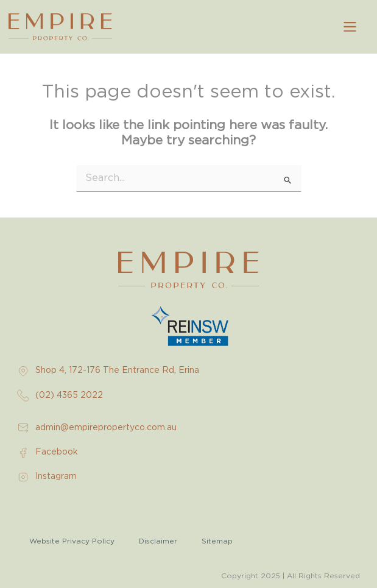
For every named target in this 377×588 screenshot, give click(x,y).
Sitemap (217, 541)
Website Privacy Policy (72, 541)
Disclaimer (158, 541)
